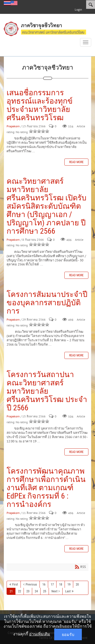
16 (44, 584)
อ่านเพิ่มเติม (40, 634)
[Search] (91, 5)
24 (36, 591)
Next (54, 591)
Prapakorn (13, 126)
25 (45, 591)
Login (78, 9)
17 (52, 584)
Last (68, 591)
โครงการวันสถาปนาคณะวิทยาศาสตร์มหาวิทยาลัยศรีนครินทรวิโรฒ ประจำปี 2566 (47, 391)
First (15, 584)
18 (61, 584)
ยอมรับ (68, 634)
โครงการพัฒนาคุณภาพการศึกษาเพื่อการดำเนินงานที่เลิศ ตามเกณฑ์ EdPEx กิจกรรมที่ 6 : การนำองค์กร (46, 488)
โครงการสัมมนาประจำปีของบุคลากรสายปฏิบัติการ (47, 303)
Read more (76, 162)
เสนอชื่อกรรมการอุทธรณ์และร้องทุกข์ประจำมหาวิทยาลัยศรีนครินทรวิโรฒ (40, 105)
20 (77, 584)
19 (69, 584)
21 (11, 591)
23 (28, 591)
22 (20, 591)
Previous (31, 584)
